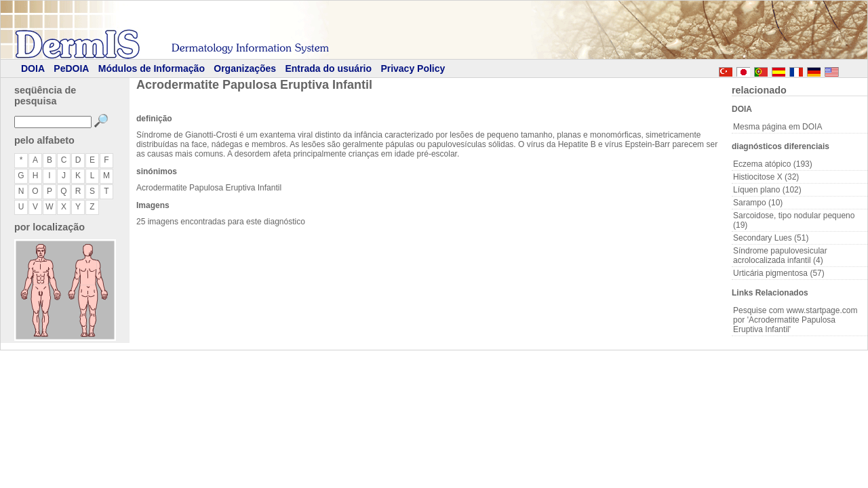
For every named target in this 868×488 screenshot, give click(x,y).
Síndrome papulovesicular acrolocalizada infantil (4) (780, 256)
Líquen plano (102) (767, 190)
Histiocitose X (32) (766, 177)
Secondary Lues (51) (771, 238)
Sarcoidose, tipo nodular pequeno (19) (794, 220)
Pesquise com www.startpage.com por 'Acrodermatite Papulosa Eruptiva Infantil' (795, 320)
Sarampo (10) (758, 203)
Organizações (245, 68)
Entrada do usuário (328, 68)
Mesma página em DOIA (777, 127)
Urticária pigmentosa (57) (779, 273)
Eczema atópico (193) (773, 164)
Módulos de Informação (152, 68)
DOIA (33, 68)
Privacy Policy (413, 68)
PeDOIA (71, 68)
